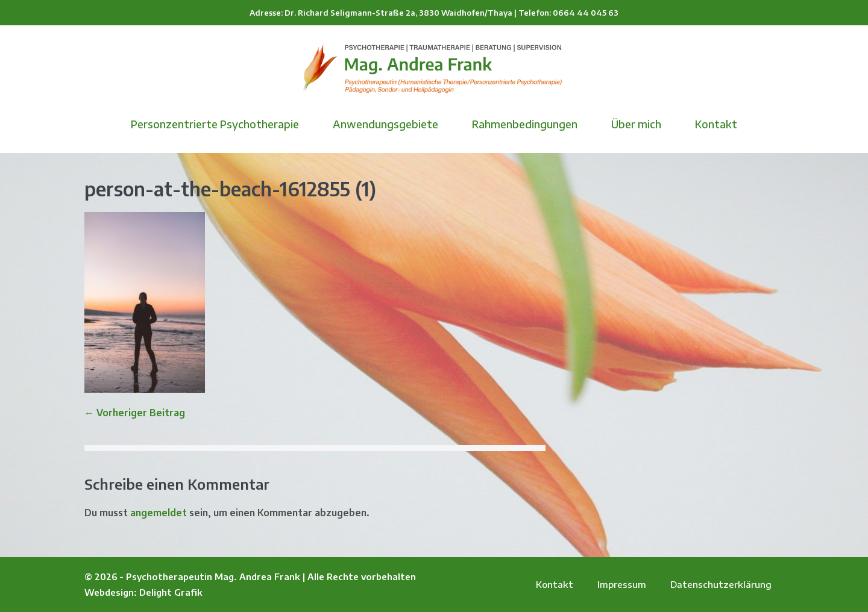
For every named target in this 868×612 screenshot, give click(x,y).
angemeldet (159, 513)
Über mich (636, 124)
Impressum (622, 584)
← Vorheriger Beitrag (135, 413)
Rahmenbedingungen (525, 124)
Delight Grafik (171, 592)
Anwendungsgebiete (385, 124)
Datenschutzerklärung (721, 584)
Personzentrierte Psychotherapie (215, 124)
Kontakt (716, 124)
